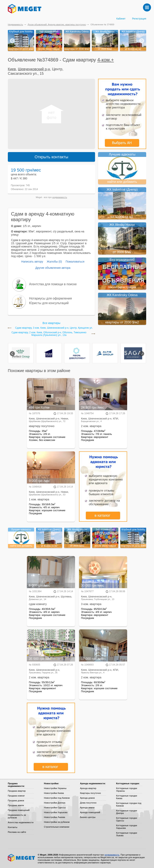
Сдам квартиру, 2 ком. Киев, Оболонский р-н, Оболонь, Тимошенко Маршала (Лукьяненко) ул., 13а (49, 334)
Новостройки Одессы (55, 808)
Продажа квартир (17, 791)
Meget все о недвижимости (22, 858)
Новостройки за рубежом (57, 822)
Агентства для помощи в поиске (53, 284)
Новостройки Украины (55, 788)
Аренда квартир (88, 788)
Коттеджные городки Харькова (127, 827)
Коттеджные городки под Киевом (129, 804)
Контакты (13, 827)
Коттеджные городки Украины (127, 790)
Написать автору (32, 262)
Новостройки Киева (54, 793)
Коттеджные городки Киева (127, 797)
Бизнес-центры (88, 817)
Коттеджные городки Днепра (127, 812)
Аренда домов (87, 798)
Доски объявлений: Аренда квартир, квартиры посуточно (57, 25)
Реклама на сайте (17, 832)
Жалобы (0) (54, 262)
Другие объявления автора (53, 268)
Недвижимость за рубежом (17, 816)
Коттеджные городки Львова (127, 834)
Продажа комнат (16, 796)
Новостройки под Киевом (57, 798)
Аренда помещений (90, 812)
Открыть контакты (52, 157)
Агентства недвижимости (21, 822)
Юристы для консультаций (49, 303)
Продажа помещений (19, 810)
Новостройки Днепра (55, 803)
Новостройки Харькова (56, 812)
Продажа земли (16, 805)
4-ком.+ (106, 60)
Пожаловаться (75, 262)
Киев (12, 69)
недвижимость (60, 197)
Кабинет (121, 19)
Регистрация (139, 19)
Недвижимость (15, 25)
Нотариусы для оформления (50, 298)
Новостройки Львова (54, 817)
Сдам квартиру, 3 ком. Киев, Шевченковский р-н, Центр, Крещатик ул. (54, 328)
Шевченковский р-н (34, 69)
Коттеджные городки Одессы (127, 819)
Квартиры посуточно (90, 793)
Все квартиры (51, 323)
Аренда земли (87, 808)
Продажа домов (16, 801)
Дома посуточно (88, 803)
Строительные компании (57, 827)
